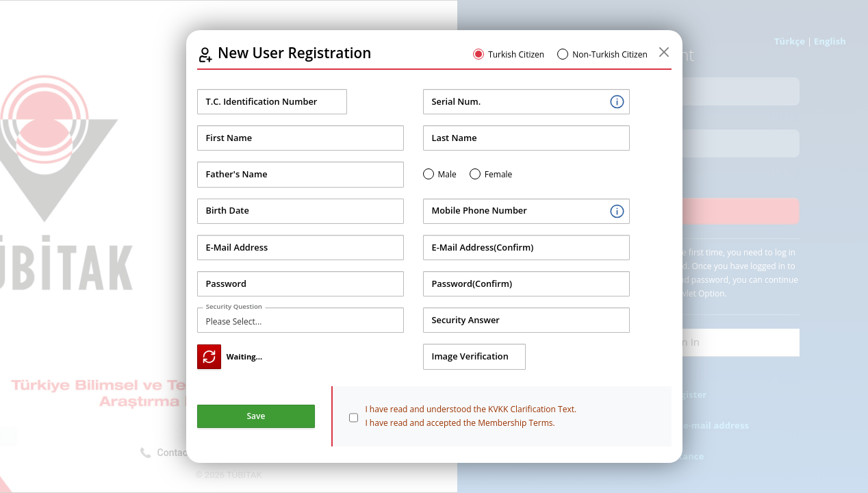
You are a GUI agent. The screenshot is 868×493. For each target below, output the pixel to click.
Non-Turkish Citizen (610, 54)
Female (498, 174)
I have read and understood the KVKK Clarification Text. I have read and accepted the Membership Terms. (471, 416)
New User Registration (294, 53)
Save (256, 416)
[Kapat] (664, 53)
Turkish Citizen (516, 54)
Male (447, 174)
